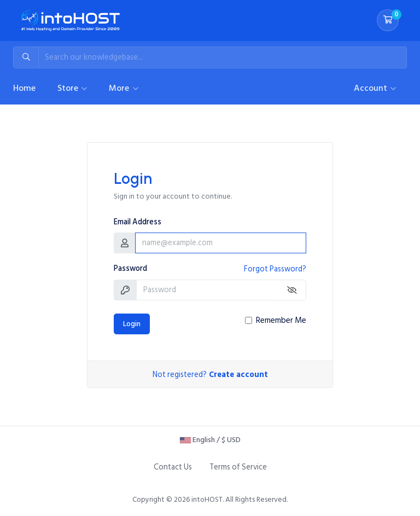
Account (372, 88)
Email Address (138, 222)
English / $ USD (210, 440)
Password (130, 269)
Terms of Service (238, 467)
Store (69, 88)
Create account (238, 375)
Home (24, 88)
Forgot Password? (275, 269)
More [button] (120, 88)
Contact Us (173, 467)
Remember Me (281, 321)
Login (132, 324)
